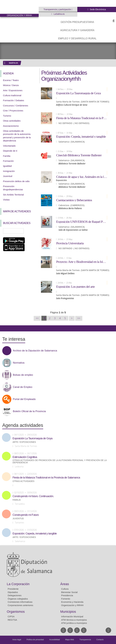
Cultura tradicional (12, 95)
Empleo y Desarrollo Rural (77, 38)
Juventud (8, 176)
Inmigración (9, 171)
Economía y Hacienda (72, 602)
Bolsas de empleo (23, 375)
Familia (7, 156)
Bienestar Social (69, 592)
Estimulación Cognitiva (25, 457)
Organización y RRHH (72, 605)
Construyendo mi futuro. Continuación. (33, 496)
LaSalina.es (59, 14)
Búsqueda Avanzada (32, 231)
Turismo (7, 116)
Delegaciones (15, 595)
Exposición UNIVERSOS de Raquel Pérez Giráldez (82, 222)
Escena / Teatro (11, 80)
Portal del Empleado (24, 399)
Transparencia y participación (58, 9)
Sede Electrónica (98, 9)
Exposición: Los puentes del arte (75, 286)
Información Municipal (72, 616)
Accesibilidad (55, 640)
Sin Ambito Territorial (13, 195)
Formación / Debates (14, 100)
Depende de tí (10, 151)
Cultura (65, 589)
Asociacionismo (11, 126)
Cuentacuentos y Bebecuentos (74, 200)
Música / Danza (11, 85)
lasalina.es (13, 63)
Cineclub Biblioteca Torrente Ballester (79, 155)
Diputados (13, 592)
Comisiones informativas (20, 602)
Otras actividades (12, 121)
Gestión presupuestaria (77, 22)
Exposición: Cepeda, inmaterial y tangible (81, 136)
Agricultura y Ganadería (77, 30)
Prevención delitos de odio (16, 181)
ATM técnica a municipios (74, 620)
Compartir (4, 328)
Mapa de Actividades (17, 211)
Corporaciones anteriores (20, 605)
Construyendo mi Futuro (26, 515)
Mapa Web (70, 640)
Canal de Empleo (23, 387)
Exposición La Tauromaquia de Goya (78, 93)
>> (79, 318)
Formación (8, 161)
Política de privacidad (35, 640)
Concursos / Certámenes (16, 106)
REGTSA (12, 620)
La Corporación (18, 584)
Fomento (66, 599)
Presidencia (67, 595)
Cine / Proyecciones (13, 111)
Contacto (100, 640)
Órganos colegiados (18, 599)
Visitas (6, 200)
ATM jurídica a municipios (74, 623)
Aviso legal (17, 640)
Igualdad (7, 166)
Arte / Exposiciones (13, 90)
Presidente (13, 589)
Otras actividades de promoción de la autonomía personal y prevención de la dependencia (60, 461)
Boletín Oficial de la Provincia (29, 411)
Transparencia (85, 640)
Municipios (68, 612)
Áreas (65, 584)
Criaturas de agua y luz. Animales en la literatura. (82, 177)
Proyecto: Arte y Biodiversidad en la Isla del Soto (82, 262)
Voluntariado (9, 146)
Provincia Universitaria (70, 243)
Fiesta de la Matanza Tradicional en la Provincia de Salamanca (82, 118)
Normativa (19, 363)
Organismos (16, 612)
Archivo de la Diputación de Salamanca (35, 351)
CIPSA (11, 616)
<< (37, 318)
